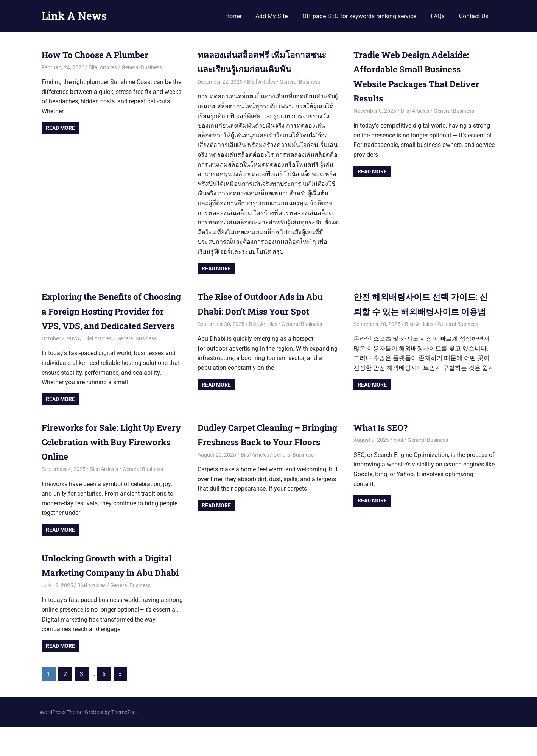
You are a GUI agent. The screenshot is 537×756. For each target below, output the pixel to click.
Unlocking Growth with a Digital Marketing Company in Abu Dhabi (107, 587)
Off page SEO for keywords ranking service (359, 16)
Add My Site (272, 16)
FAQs (438, 16)
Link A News (74, 16)
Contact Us (474, 16)
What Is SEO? (383, 442)
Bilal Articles (103, 67)
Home (233, 16)
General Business (142, 67)
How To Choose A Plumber (101, 55)
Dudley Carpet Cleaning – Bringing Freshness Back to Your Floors (257, 456)
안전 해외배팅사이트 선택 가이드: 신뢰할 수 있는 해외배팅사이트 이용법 (422, 311)
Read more (60, 128)
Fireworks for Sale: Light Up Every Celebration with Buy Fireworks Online (103, 456)
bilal (398, 455)
